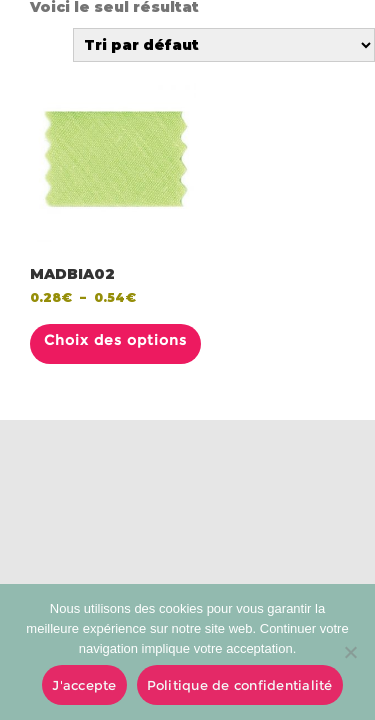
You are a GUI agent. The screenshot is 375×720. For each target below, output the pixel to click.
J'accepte (84, 685)
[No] (350, 652)
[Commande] (224, 45)
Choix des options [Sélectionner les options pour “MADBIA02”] (115, 340)
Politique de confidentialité (240, 685)
